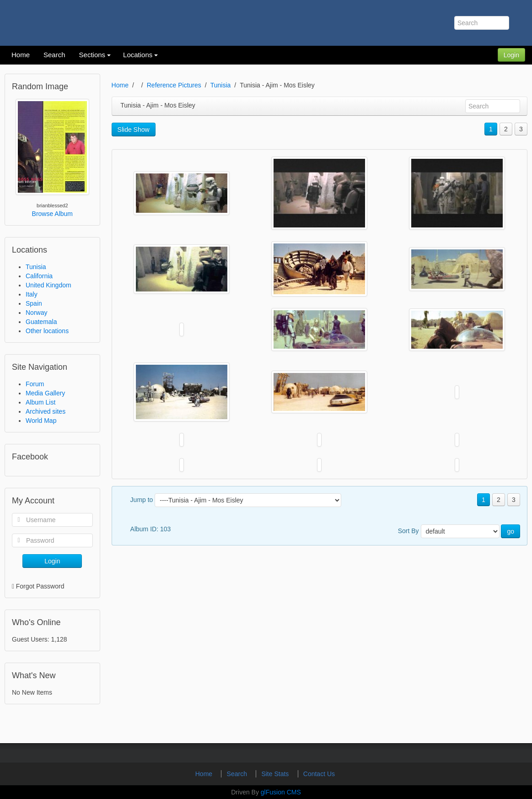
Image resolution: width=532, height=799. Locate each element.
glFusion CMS (281, 792)
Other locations (47, 331)
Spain (34, 303)
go (511, 531)
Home (120, 85)
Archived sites (46, 411)
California (39, 276)
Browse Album (52, 214)
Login (511, 55)
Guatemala (41, 322)
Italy (32, 294)
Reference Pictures (174, 85)
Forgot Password (40, 586)
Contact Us (319, 774)
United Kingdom (48, 285)
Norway (36, 313)
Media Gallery (45, 393)
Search (238, 774)
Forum (35, 384)
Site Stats (276, 774)
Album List (40, 402)
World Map (41, 421)
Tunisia (36, 267)
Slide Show (134, 130)
